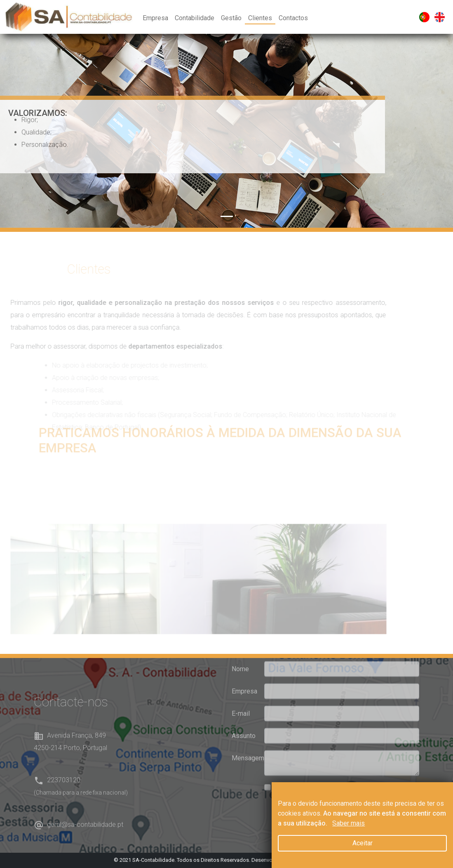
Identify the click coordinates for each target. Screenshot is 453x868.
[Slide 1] (227, 216)
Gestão (231, 18)
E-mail (241, 699)
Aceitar (363, 843)
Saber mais (349, 823)
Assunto (244, 722)
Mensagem (246, 744)
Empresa (155, 18)
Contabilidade (195, 18)
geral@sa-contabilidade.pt (85, 839)
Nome (240, 655)
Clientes (260, 18)
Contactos (293, 18)
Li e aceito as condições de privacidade (331, 773)
